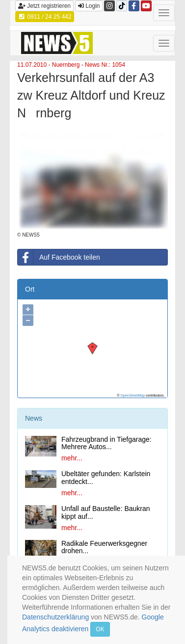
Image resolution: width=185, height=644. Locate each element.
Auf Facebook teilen (59, 257)
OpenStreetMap (133, 395)
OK (100, 629)
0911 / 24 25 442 (45, 17)
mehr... (72, 458)
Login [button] (89, 6)
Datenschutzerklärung (55, 617)
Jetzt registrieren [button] (44, 6)
